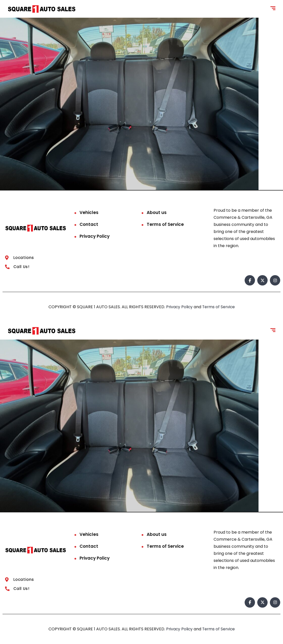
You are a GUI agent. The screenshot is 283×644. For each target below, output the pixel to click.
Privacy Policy (95, 236)
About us (157, 212)
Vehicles (89, 212)
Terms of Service (165, 224)
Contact (89, 224)
